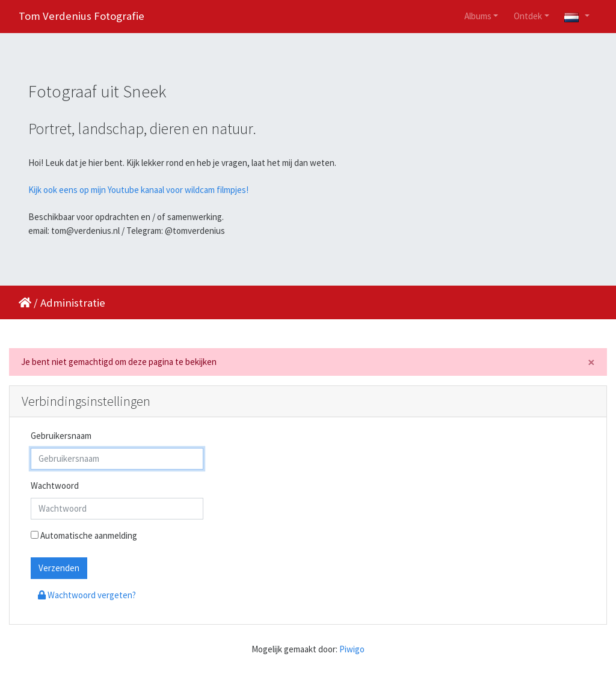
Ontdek (528, 16)
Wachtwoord (55, 486)
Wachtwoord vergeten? (87, 595)
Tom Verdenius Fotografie (82, 16)
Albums (478, 16)
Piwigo (352, 649)
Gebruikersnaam (61, 436)
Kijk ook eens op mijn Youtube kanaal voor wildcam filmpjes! (138, 190)
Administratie (73, 303)
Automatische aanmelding (84, 535)
